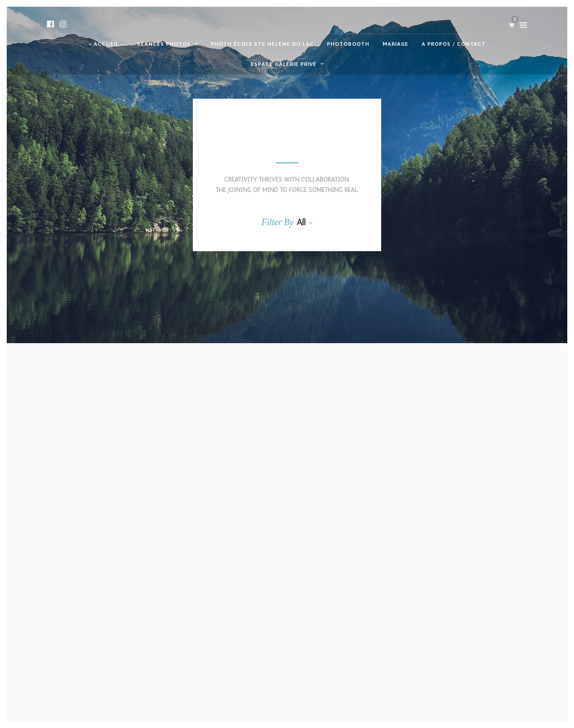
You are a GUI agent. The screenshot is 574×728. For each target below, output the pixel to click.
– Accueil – (106, 44)
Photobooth (348, 44)
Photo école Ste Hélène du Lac (262, 44)
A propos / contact (454, 44)
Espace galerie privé (284, 64)
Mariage (396, 44)
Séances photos (164, 44)
